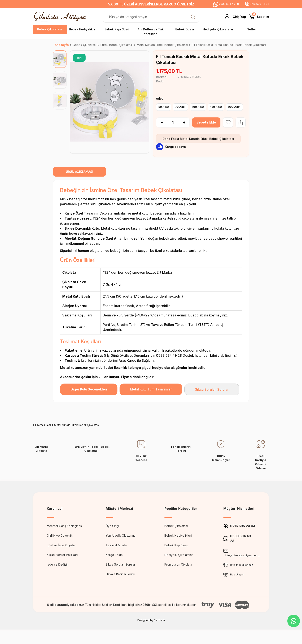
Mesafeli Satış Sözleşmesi (65, 535)
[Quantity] (173, 131)
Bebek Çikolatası (176, 535)
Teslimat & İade (116, 554)
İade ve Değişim (58, 573)
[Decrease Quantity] (159, 131)
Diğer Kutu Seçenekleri (89, 398)
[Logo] (61, 16)
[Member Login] (234, 17)
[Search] (151, 17)
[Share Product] (241, 131)
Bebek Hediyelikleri (178, 544)
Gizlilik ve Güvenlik (60, 544)
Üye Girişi (112, 535)
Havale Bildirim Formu (120, 583)
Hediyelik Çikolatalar (179, 564)
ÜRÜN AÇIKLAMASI (79, 181)
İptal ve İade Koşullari (62, 554)
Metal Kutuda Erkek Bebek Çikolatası (207, 148)
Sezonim (159, 635)
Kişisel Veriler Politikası (62, 564)
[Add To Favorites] (228, 131)
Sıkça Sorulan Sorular (212, 398)
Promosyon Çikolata (178, 573)
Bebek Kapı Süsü (176, 554)
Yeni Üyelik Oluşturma (121, 544)
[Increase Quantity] (186, 131)
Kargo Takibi (115, 564)
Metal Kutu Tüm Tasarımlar (151, 398)
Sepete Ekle (206, 131)
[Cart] (259, 17)
